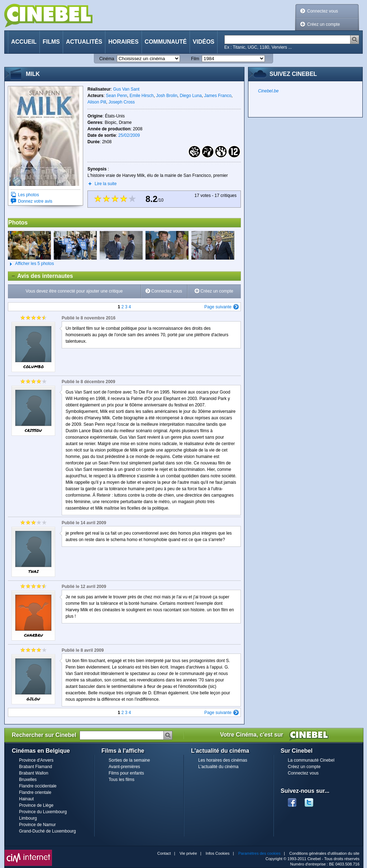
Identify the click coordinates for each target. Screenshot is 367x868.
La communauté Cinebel (311, 760)
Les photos (28, 195)
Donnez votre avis (35, 201)
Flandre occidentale (38, 786)
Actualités (84, 42)
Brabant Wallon (34, 773)
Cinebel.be (268, 91)
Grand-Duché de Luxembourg (47, 831)
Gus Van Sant (126, 89)
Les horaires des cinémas (223, 760)
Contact (164, 853)
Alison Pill (97, 102)
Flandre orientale (35, 792)
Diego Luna (190, 96)
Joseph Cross (122, 102)
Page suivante (218, 307)
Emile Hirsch (141, 96)
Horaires (123, 42)
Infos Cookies (218, 853)
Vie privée (188, 853)
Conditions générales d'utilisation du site (324, 853)
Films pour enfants (126, 773)
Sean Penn (116, 96)
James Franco (218, 96)
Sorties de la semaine (129, 760)
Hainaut (26, 799)
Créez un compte (323, 24)
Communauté (166, 42)
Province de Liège (36, 805)
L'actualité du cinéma (218, 767)
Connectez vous (323, 11)
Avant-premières (124, 767)
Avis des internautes (41, 276)
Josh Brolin (166, 96)
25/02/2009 (129, 135)
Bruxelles (28, 780)
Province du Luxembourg (43, 812)
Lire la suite (106, 184)
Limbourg (28, 818)
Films (51, 42)
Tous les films (121, 780)
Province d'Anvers (36, 760)
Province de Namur (37, 825)
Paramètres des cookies (259, 853)
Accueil (24, 42)
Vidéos (204, 42)
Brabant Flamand (35, 767)
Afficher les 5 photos (31, 264)
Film (195, 59)
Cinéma (107, 59)
